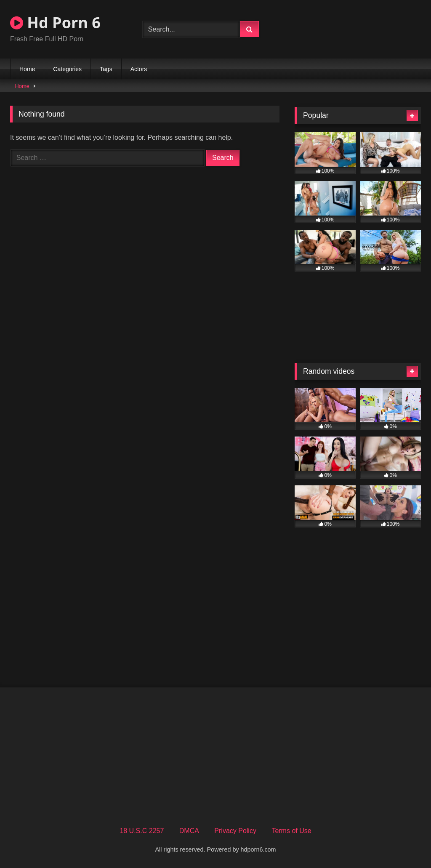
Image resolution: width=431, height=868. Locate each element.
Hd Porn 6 (55, 23)
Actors (139, 69)
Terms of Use (291, 831)
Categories (67, 69)
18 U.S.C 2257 (142, 831)
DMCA (189, 831)
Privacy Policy (235, 831)
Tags (106, 69)
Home (27, 69)
